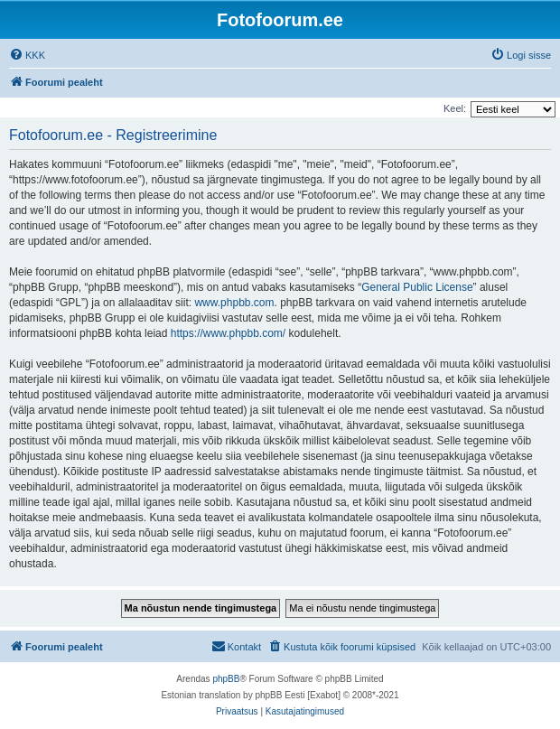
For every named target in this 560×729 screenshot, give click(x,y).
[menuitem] (27, 55)
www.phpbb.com (234, 303)
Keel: (455, 108)
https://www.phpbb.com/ (228, 333)
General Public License (417, 287)
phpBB (226, 679)
